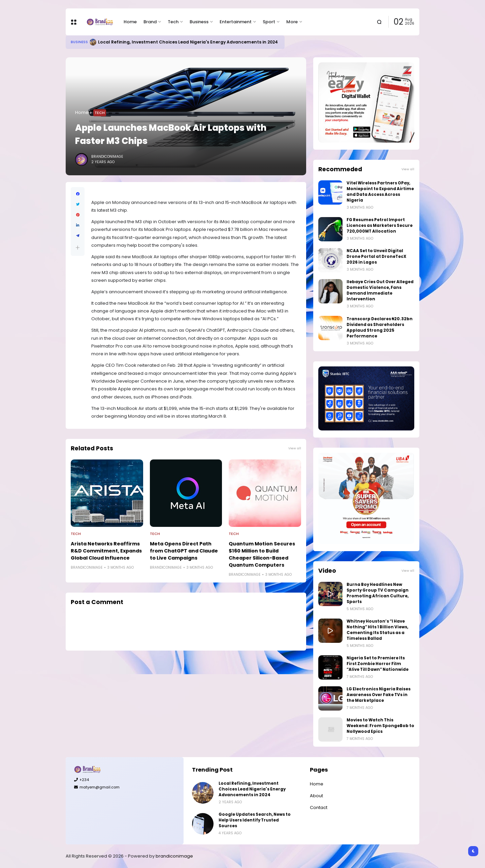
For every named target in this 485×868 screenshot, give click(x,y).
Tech (173, 22)
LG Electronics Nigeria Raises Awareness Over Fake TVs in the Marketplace (379, 695)
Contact (319, 807)
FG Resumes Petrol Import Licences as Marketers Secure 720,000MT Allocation (380, 226)
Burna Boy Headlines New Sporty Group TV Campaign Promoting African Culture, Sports (378, 593)
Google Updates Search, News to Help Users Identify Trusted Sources (255, 820)
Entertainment (236, 22)
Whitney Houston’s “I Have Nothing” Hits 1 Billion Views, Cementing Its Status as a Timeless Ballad (377, 630)
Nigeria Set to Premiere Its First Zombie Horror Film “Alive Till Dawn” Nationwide (378, 664)
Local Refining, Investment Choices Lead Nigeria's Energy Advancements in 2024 (188, 42)
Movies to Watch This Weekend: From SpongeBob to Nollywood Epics (380, 726)
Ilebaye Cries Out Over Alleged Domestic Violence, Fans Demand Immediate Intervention (380, 290)
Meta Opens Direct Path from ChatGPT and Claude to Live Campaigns (184, 551)
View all (295, 448)
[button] (78, 248)
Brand (150, 22)
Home (130, 22)
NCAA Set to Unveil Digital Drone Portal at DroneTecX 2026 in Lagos (376, 257)
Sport (269, 22)
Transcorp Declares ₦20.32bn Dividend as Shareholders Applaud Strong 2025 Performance (380, 327)
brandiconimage (174, 856)
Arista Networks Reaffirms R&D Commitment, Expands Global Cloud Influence (106, 551)
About (316, 796)
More (292, 22)
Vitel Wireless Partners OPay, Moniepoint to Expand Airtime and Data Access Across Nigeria (380, 192)
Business (199, 22)
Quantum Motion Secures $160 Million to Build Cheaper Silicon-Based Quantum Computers (262, 554)
